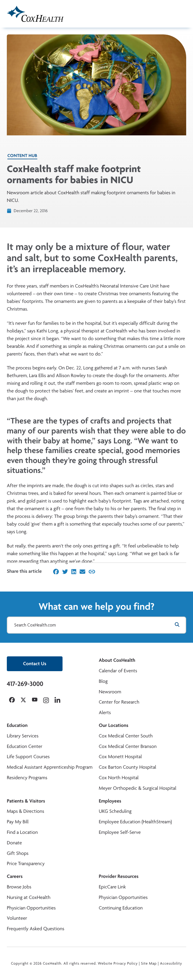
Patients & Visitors (26, 801)
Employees (110, 801)
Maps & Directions (25, 811)
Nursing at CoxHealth (29, 897)
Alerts (105, 713)
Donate (14, 843)
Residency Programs (27, 778)
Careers (15, 876)
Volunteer (17, 918)
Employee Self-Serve (120, 832)
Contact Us (35, 664)
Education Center (25, 746)
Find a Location (22, 832)
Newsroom (110, 692)
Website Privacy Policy (118, 964)
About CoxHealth (117, 660)
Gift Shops (18, 853)
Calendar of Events (118, 671)
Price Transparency (26, 864)
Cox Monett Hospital (120, 757)
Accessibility (171, 964)
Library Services (23, 736)
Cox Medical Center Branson (128, 746)
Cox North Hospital (119, 778)
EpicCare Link (112, 887)
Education (17, 725)
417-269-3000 (25, 684)
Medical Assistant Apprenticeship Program (50, 767)
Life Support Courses (28, 757)
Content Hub (22, 155)
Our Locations (114, 725)
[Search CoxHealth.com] (96, 625)
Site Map (149, 964)
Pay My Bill (18, 822)
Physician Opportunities (31, 908)
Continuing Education (121, 908)
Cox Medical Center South (126, 736)
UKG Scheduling (115, 811)
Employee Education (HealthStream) (135, 822)
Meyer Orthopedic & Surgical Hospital (138, 788)
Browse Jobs (19, 887)
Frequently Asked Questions (36, 929)
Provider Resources (119, 876)
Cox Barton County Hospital (128, 767)
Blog (103, 681)
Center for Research (119, 702)
